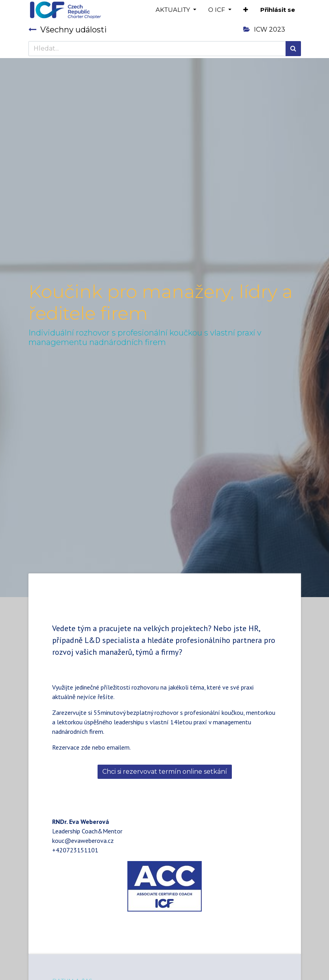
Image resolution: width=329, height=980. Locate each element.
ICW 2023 (264, 29)
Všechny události (68, 30)
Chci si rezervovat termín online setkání (165, 772)
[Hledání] (293, 49)
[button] (246, 10)
